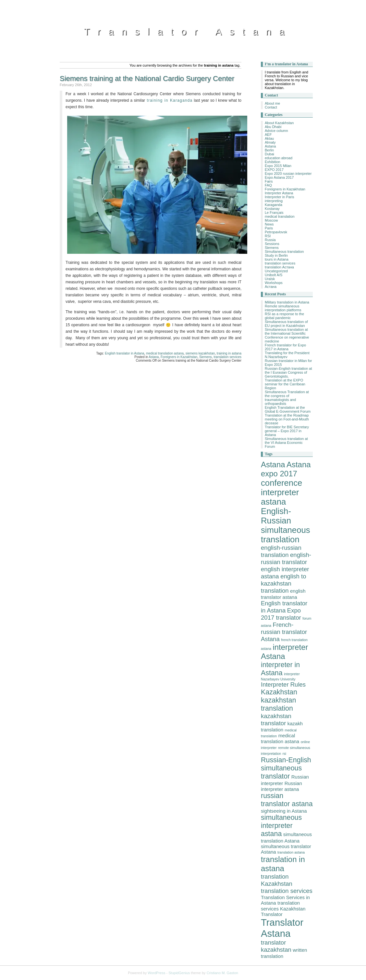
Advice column (276, 131)
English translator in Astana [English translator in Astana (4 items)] (284, 607)
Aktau (269, 138)
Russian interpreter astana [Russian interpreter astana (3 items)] (281, 786)
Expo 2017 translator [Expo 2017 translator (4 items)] (281, 614)
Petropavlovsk (276, 232)
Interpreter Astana (279, 193)
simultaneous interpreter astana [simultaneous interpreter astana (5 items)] (281, 826)
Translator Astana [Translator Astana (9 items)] (282, 928)
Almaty (270, 142)
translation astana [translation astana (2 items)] (291, 852)
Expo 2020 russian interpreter (288, 174)
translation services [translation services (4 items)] (287, 891)
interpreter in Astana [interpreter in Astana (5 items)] (280, 669)
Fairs (269, 181)
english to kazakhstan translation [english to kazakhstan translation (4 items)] (284, 583)
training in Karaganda (169, 100)
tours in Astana (277, 259)
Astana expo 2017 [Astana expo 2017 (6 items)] (286, 469)
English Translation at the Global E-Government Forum (288, 409)
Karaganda (274, 205)
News (269, 224)
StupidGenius (179, 973)
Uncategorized (276, 271)
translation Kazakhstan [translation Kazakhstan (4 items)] (277, 880)
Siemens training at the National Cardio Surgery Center (147, 78)
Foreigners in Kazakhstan (179, 357)
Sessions (272, 244)
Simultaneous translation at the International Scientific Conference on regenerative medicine (287, 335)
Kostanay (272, 209)
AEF (268, 135)
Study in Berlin (276, 255)
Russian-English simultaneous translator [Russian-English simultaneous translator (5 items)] (286, 768)
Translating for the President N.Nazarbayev (287, 355)
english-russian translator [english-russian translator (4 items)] (286, 558)
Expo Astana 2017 (279, 177)
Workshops (274, 283)
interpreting (274, 201)
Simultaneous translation (284, 251)
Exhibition (273, 162)
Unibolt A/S (274, 275)
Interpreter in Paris (279, 197)
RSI (268, 236)
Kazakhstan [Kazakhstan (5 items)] (279, 692)
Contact (271, 107)
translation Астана (279, 267)
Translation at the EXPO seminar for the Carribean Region (285, 384)
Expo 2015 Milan (278, 166)
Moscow (271, 220)
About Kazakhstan (279, 123)
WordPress (156, 973)
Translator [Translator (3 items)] (272, 914)
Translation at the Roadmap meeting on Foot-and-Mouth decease (287, 419)
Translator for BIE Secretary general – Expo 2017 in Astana (287, 431)
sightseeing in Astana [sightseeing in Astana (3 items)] (284, 811)
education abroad (279, 158)
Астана (271, 287)
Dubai (269, 154)
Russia (270, 240)
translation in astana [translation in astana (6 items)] (283, 864)
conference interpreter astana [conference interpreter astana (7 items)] (281, 492)
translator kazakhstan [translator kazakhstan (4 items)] (276, 946)
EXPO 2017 (274, 170)
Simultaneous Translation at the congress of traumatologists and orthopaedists (287, 398)
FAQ (268, 185)
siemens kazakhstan (200, 353)
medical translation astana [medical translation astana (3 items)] (280, 738)
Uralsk (270, 279)
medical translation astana (165, 353)
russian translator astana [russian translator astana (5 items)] (287, 800)
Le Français (274, 213)
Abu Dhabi (273, 127)
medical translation (280, 216)
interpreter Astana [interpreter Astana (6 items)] (285, 652)
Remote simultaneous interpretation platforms (283, 308)
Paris (269, 228)
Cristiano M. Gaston (222, 973)
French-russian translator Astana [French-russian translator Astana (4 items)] (284, 632)
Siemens (206, 357)
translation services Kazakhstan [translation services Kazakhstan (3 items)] (283, 906)
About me (272, 103)
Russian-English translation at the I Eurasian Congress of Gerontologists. (288, 372)
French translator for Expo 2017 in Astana (285, 347)
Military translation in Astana (287, 302)
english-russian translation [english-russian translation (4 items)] (281, 551)
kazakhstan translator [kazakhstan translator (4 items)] (276, 720)
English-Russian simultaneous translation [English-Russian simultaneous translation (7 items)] (286, 525)
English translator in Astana (124, 353)
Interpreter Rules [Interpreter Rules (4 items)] (283, 684)
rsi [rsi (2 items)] (284, 754)
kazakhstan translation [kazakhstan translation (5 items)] (278, 704)
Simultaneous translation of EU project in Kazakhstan (286, 324)
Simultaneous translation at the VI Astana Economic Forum (286, 443)
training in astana (229, 353)
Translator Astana (188, 31)
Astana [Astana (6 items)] (273, 464)
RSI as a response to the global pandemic (284, 316)
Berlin (269, 150)
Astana (154, 357)
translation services (227, 357)
